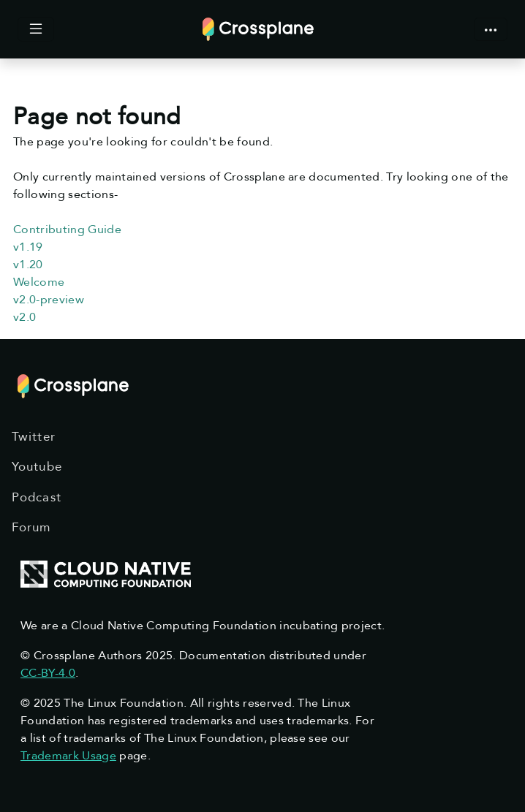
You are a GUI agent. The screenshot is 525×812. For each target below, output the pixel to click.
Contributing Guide (67, 229)
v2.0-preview (49, 300)
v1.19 (28, 247)
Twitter (34, 437)
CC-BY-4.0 (48, 673)
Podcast (37, 497)
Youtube (37, 467)
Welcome (39, 282)
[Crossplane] (258, 28)
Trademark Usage (68, 756)
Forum (31, 527)
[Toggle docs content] (36, 29)
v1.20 (28, 265)
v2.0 (24, 317)
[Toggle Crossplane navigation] (491, 29)
